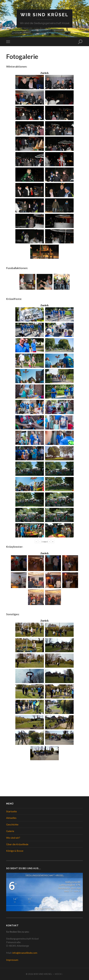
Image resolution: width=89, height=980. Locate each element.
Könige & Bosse (15, 851)
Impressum (12, 960)
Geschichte (12, 824)
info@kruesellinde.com (25, 953)
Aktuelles (11, 818)
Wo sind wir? (13, 838)
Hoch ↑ (59, 974)
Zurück (44, 73)
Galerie (10, 831)
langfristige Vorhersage (45, 908)
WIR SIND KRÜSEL (44, 15)
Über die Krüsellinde (17, 844)
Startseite (11, 811)
